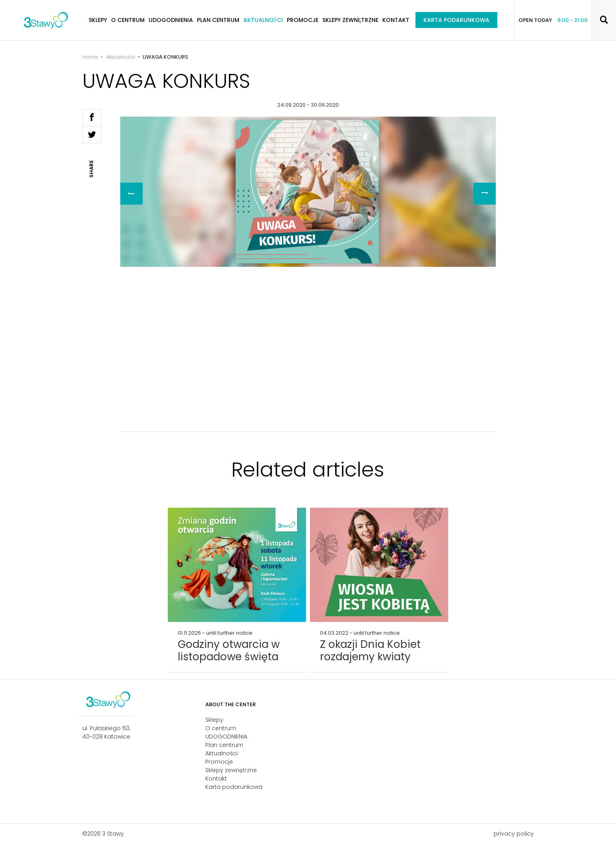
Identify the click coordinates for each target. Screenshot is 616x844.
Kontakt (396, 20)
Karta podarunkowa (456, 20)
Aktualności (263, 20)
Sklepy (98, 20)
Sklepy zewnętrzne (351, 20)
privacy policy (514, 834)
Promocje (303, 20)
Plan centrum (218, 20)
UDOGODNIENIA (171, 20)
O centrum (128, 20)
